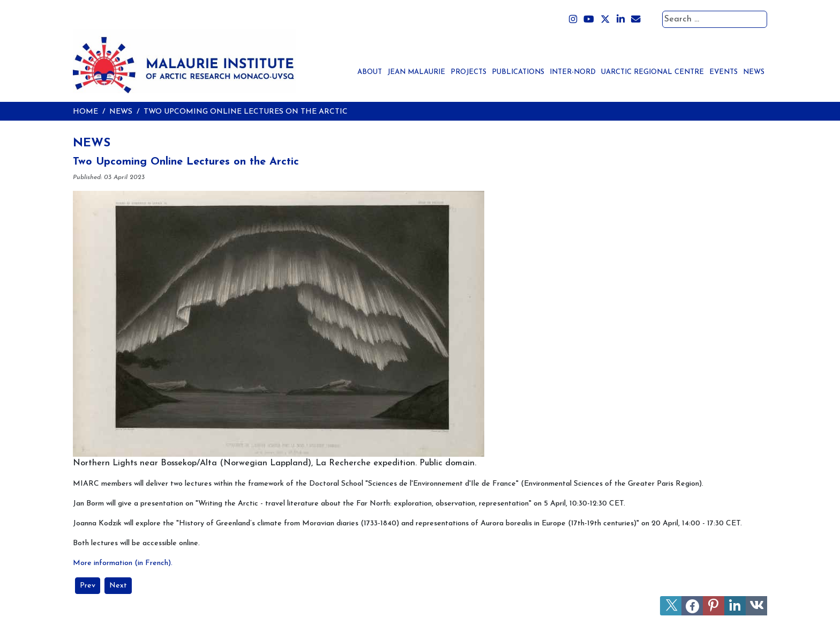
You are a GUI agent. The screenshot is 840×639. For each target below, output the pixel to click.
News (754, 72)
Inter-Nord (573, 72)
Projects (468, 72)
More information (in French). (123, 563)
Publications (518, 72)
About (370, 72)
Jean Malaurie (416, 72)
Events (723, 72)
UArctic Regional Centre (652, 72)
